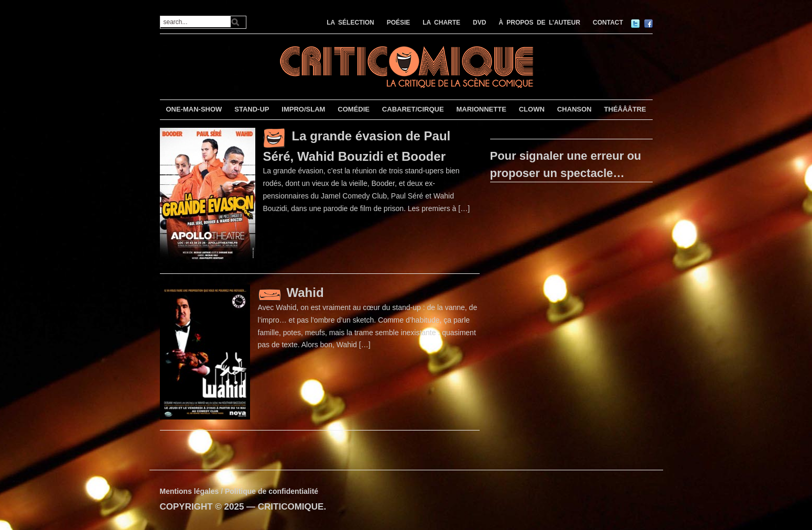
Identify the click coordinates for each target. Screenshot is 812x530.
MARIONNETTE (481, 109)
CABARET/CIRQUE (413, 109)
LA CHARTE (441, 23)
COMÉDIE (354, 109)
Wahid (305, 292)
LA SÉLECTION (350, 23)
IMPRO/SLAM (303, 109)
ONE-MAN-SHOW (194, 109)
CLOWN (532, 109)
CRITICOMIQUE (291, 507)
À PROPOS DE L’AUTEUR (539, 23)
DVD (479, 23)
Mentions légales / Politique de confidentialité (239, 491)
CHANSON (575, 109)
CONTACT (608, 23)
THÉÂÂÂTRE (625, 109)
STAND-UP (252, 109)
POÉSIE (399, 23)
